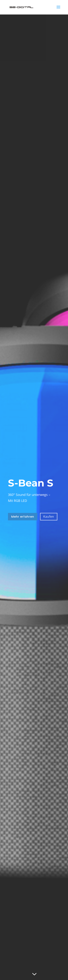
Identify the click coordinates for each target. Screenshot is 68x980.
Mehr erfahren (23, 517)
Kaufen (49, 517)
